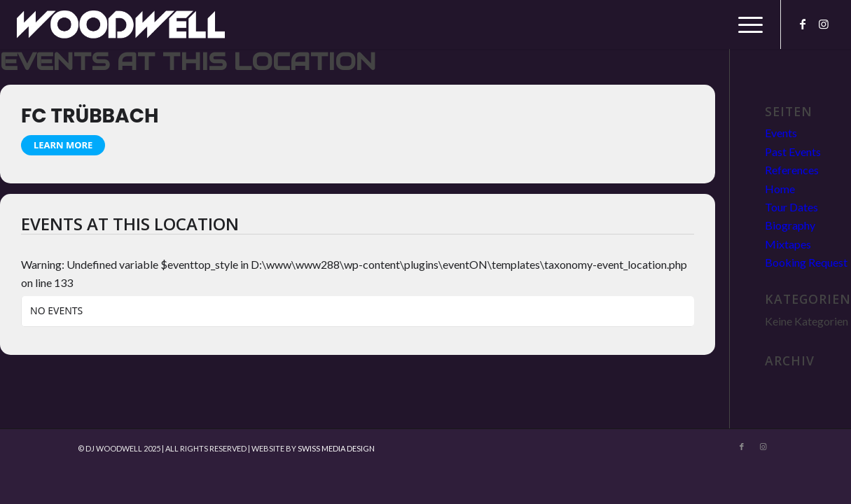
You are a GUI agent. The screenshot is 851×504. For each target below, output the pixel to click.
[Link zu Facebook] (803, 24)
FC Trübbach (90, 116)
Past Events (793, 152)
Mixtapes (788, 244)
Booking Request (806, 262)
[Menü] (746, 24)
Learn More (63, 145)
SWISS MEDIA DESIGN (336, 448)
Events (781, 133)
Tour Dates (791, 207)
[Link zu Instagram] (824, 24)
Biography (790, 225)
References (792, 170)
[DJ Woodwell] (121, 24)
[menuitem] (746, 24)
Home (780, 189)
